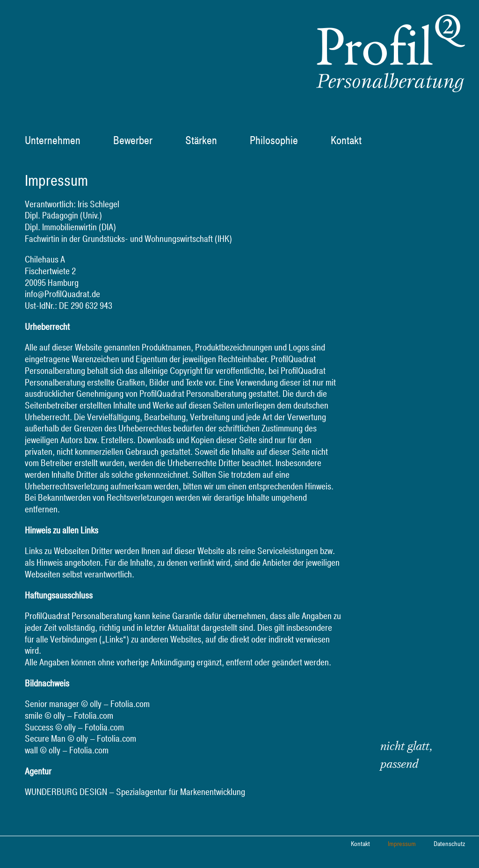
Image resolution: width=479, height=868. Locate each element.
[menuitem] (58, 141)
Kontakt (360, 844)
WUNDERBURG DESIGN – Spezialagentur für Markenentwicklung (135, 792)
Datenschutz (449, 844)
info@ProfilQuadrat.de (62, 294)
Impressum (402, 844)
